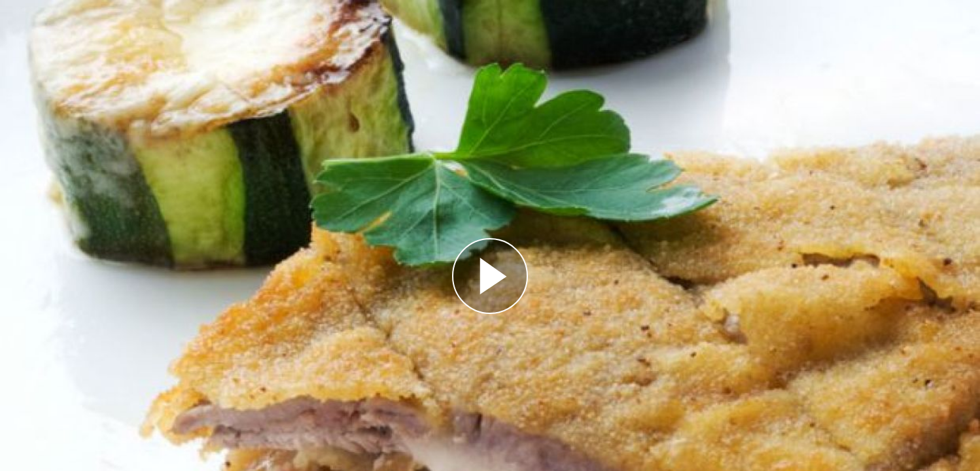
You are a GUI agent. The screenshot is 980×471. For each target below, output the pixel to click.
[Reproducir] (490, 276)
